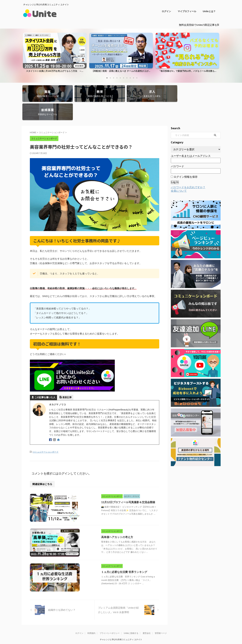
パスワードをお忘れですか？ (188, 169)
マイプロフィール (187, 11)
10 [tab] (137, 78)
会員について (179, 172)
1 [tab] (107, 78)
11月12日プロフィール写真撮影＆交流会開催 (109, 483)
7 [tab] (127, 78)
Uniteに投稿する (131, 614)
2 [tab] (110, 78)
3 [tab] (114, 78)
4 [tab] (117, 78)
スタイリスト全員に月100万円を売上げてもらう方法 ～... (55, 71)
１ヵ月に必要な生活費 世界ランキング (105, 553)
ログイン (166, 11)
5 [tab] (120, 78)
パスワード (177, 148)
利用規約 (91, 614)
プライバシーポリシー (110, 614)
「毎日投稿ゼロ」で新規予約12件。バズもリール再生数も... (187, 71)
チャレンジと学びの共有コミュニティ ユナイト (121, 621)
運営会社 (147, 614)
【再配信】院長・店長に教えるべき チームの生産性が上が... (121, 71)
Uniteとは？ (209, 11)
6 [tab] (124, 78)
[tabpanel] (55, 53)
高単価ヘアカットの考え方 (98, 518)
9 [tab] (134, 78)
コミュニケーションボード (46, 433)
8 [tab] (130, 78)
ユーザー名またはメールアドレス (191, 137)
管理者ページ (161, 614)
